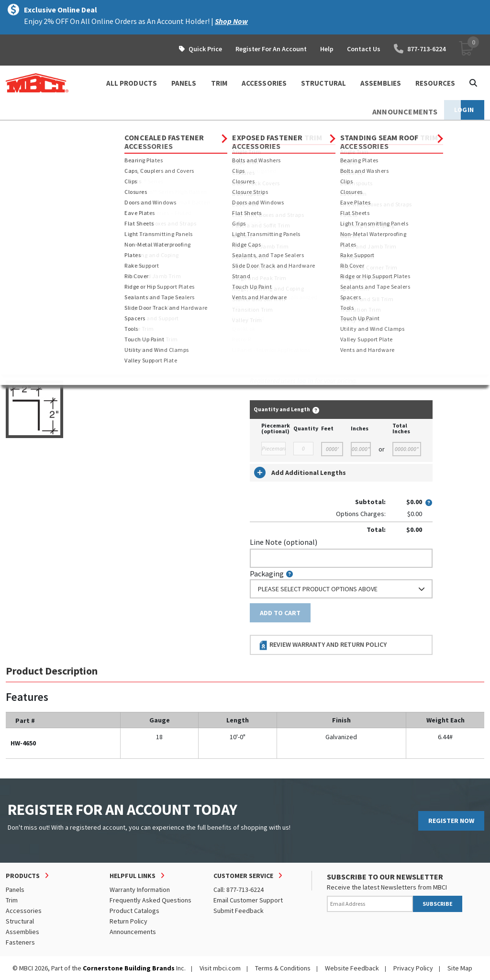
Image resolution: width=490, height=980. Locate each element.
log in (305, 381)
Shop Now (231, 21)
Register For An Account (271, 49)
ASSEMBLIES (381, 83)
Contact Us (364, 49)
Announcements (133, 932)
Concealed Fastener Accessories (172, 129)
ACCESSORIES (264, 83)
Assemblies (22, 932)
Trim (12, 900)
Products (47, 129)
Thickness (266, 258)
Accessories (92, 129)
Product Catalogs (134, 911)
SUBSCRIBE (438, 904)
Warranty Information (140, 890)
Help (327, 49)
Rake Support (253, 129)
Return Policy (128, 921)
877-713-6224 (420, 49)
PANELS (184, 83)
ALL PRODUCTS (132, 83)
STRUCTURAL (323, 83)
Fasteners (20, 942)
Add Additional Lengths (300, 473)
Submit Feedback (239, 911)
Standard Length (277, 216)
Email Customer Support (248, 900)
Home (14, 129)
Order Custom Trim (287, 197)
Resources (435, 83)
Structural (20, 921)
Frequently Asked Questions (150, 900)
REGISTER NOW (451, 821)
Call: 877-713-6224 (239, 890)
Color (259, 300)
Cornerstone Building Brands (129, 968)
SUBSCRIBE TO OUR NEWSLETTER (385, 877)
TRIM (219, 83)
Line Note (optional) (284, 542)
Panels (15, 890)
